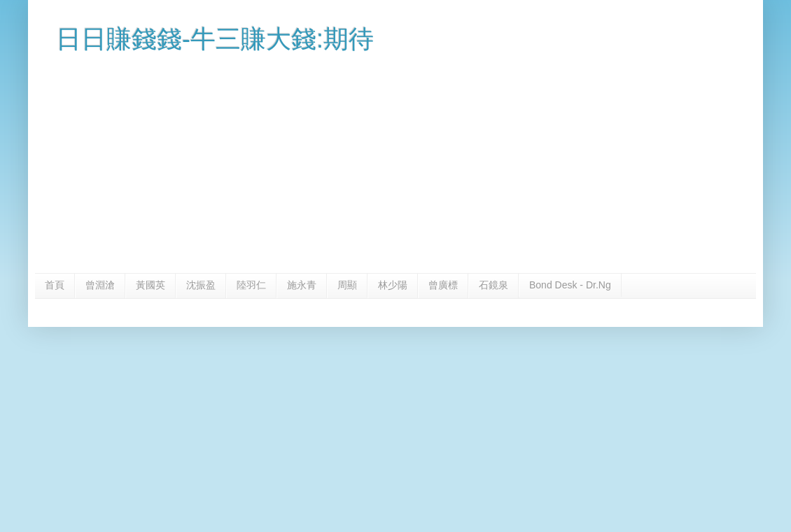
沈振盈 (201, 285)
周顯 (347, 285)
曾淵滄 (100, 285)
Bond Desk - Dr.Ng (570, 285)
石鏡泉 (493, 285)
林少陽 (393, 285)
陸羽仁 (251, 285)
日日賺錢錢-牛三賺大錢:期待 (215, 39)
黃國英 (150, 285)
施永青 (302, 285)
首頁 (55, 285)
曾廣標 (443, 285)
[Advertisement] (395, 168)
